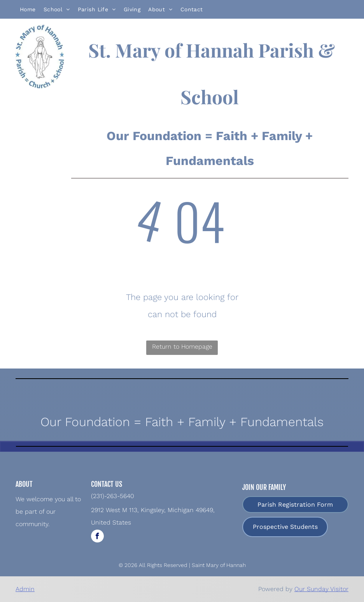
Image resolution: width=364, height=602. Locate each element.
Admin (25, 589)
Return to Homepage (182, 347)
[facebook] (97, 537)
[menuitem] (28, 9)
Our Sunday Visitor (321, 589)
